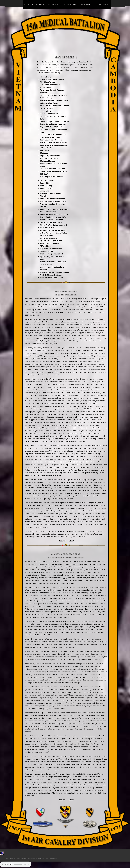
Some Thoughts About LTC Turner (55, 122)
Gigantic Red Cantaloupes (51, 249)
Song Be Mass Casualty (50, 243)
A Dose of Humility (48, 212)
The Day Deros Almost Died (51, 278)
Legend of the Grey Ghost (51, 127)
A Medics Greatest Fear (50, 85)
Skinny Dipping (46, 186)
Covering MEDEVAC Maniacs (52, 177)
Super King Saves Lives (50, 156)
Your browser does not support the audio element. (16, 864)
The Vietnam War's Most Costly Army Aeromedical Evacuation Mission (53, 204)
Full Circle (45, 150)
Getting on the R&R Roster (51, 222)
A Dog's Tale (46, 87)
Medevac (44, 153)
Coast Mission (46, 111)
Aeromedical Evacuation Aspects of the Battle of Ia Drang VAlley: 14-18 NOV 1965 (54, 233)
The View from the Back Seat (53, 169)
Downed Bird (45, 183)
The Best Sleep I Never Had (51, 254)
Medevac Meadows (48, 161)
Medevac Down (46, 188)
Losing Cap (44, 191)
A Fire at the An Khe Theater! (53, 80)
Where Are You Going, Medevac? (53, 225)
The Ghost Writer (48, 82)
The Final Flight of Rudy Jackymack (54, 272)
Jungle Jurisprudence (49, 238)
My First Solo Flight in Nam (51, 241)
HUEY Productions (51, 858)
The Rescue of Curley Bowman (53, 199)
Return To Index (66, 541)
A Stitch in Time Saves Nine (51, 220)
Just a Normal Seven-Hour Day (53, 124)
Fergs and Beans (47, 180)
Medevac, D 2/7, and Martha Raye (54, 209)
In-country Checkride (49, 158)
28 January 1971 (46, 251)
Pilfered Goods (46, 246)
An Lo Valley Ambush (49, 114)
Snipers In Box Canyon (50, 103)
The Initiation (46, 77)
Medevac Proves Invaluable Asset (55, 100)
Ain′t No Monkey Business (51, 275)
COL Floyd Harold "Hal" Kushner (54, 143)
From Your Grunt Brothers (51, 140)
